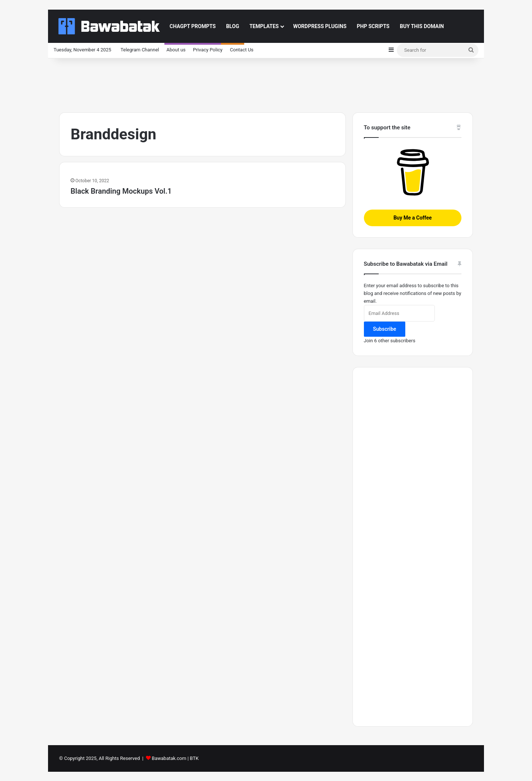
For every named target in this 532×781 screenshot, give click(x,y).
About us (176, 50)
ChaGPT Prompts (193, 26)
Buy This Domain (422, 26)
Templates (264, 26)
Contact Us (242, 50)
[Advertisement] (266, 82)
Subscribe (385, 329)
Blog (233, 26)
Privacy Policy (208, 50)
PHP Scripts (373, 26)
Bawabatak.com (169, 758)
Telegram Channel (140, 50)
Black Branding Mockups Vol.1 (121, 191)
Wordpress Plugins (320, 26)
